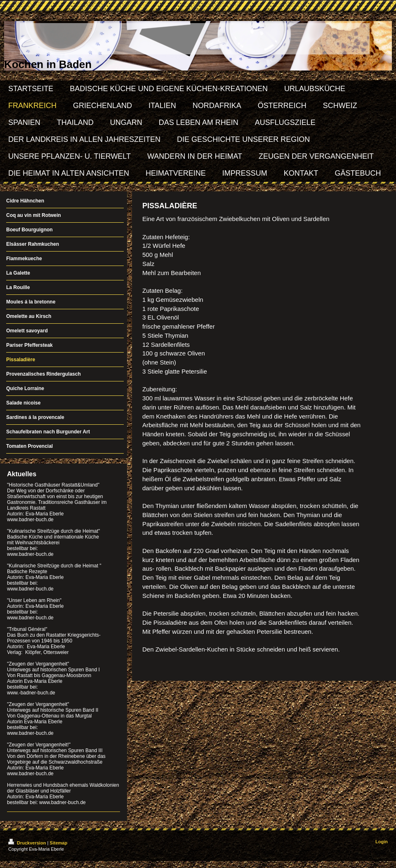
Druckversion (28, 843)
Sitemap (58, 843)
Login (382, 842)
